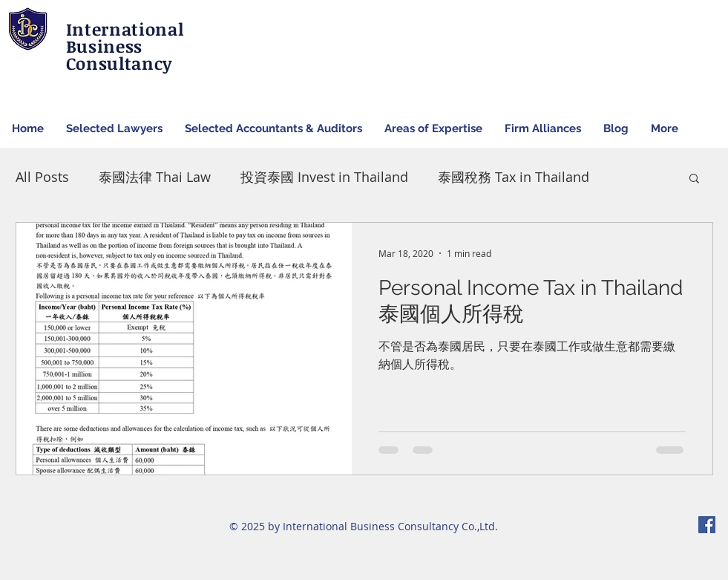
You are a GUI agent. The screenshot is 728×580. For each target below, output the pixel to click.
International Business (125, 38)
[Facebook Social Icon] (707, 525)
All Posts (42, 177)
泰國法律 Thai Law (155, 177)
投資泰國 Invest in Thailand (324, 177)
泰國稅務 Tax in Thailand (514, 177)
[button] (694, 179)
